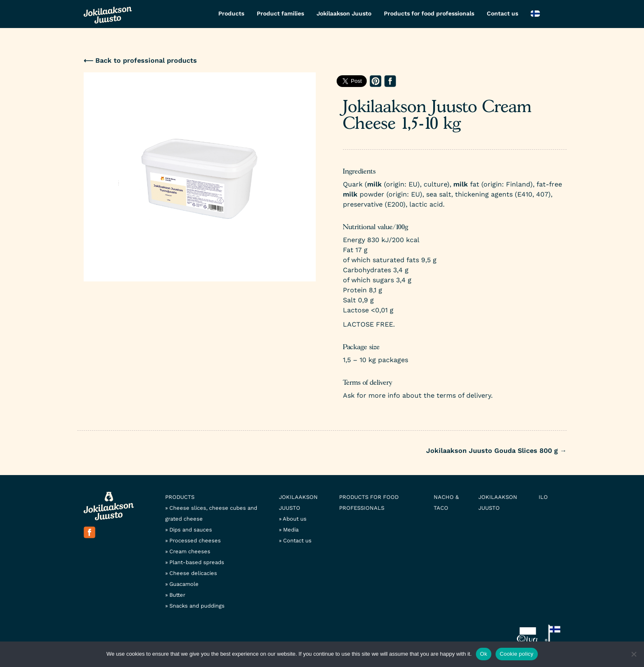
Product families (280, 13)
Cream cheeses (190, 551)
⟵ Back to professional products (140, 60)
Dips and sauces (191, 530)
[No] (634, 654)
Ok (484, 654)
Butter (177, 595)
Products (231, 13)
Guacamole (184, 584)
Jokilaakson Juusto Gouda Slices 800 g (496, 451)
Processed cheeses (195, 540)
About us (295, 519)
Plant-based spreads (197, 562)
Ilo (543, 497)
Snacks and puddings (197, 606)
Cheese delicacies (193, 573)
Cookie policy (517, 654)
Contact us (502, 13)
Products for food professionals (429, 13)
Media (291, 530)
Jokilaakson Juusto (344, 13)
